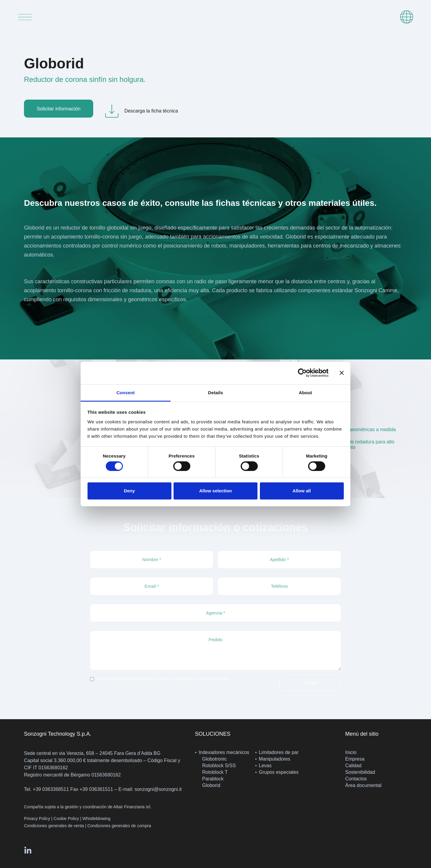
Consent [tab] (126, 392)
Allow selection (215, 491)
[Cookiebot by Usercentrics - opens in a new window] (302, 373)
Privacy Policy (37, 818)
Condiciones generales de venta (54, 826)
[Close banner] (342, 373)
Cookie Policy (66, 818)
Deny (129, 491)
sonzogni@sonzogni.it (158, 789)
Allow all (302, 491)
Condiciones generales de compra (119, 826)
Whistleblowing (96, 818)
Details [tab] (215, 392)
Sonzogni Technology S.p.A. (58, 734)
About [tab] (305, 392)
